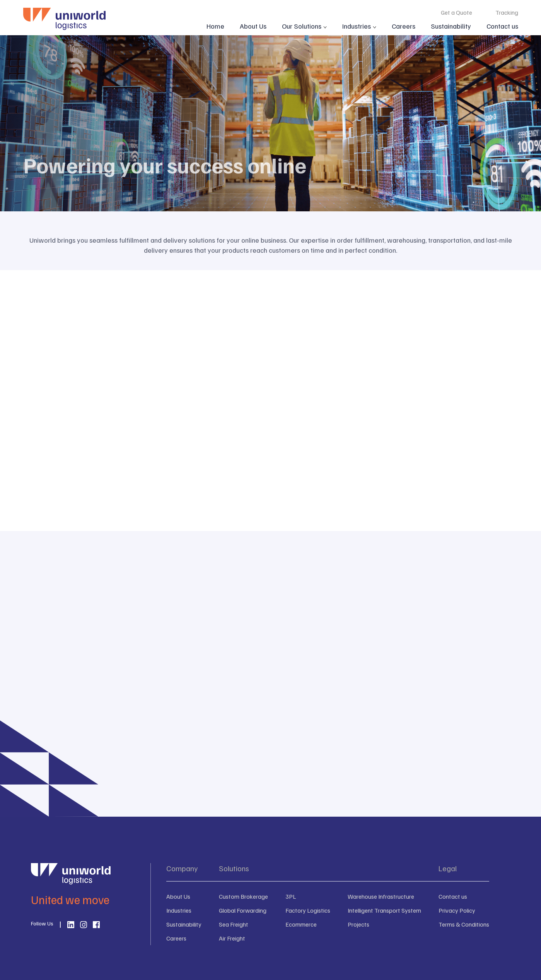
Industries (357, 26)
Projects (358, 924)
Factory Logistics (308, 910)
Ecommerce (301, 924)
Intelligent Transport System (384, 910)
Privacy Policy (457, 910)
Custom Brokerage (243, 896)
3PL (291, 896)
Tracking (507, 12)
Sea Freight (234, 924)
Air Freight (232, 938)
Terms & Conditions (464, 924)
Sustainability (451, 26)
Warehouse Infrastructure (381, 896)
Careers (404, 26)
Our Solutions (302, 26)
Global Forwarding (243, 910)
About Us (253, 26)
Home (215, 26)
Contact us (502, 26)
